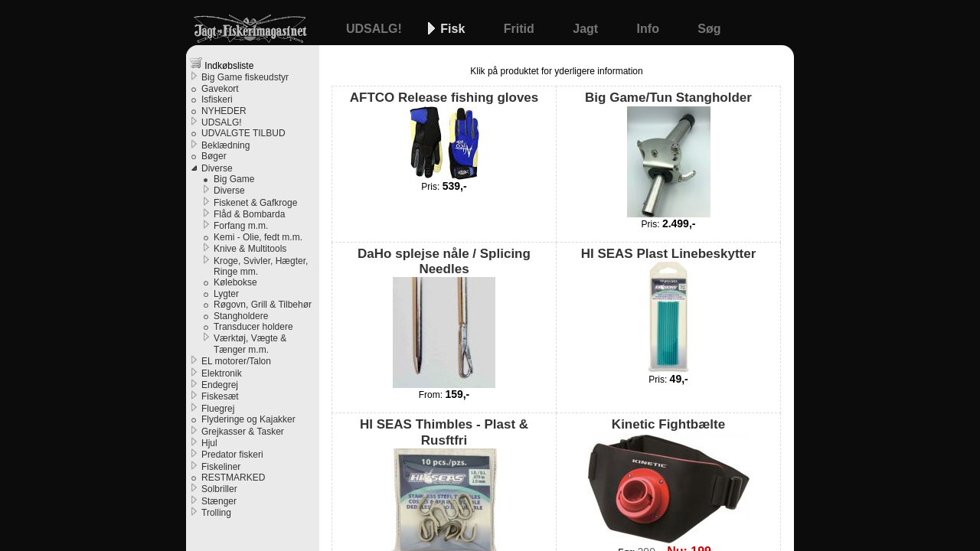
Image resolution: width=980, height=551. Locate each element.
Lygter (226, 294)
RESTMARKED (233, 478)
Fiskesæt (220, 396)
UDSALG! (376, 29)
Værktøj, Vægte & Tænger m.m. (250, 344)
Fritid (521, 29)
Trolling (216, 513)
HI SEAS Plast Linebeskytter (669, 310)
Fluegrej (218, 409)
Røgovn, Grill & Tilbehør (263, 305)
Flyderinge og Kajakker (248, 419)
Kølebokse (235, 282)
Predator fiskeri (232, 455)
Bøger (214, 156)
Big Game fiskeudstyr (245, 77)
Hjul (209, 443)
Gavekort (220, 89)
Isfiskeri (217, 99)
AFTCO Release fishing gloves (444, 135)
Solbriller (219, 489)
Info (650, 29)
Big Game (234, 179)
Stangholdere (241, 316)
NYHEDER (224, 111)
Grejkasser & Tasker (243, 432)
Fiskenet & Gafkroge (255, 203)
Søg (709, 29)
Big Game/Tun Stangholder (668, 153)
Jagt (587, 29)
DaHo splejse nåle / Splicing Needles (444, 318)
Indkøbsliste (222, 64)
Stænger (219, 501)
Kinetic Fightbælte (668, 480)
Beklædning (225, 145)
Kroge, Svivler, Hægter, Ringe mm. (261, 266)
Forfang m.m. (241, 226)
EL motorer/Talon (236, 361)
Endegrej (220, 385)
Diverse (217, 168)
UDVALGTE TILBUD (243, 133)
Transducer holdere (253, 327)
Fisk (454, 29)
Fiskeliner (221, 467)
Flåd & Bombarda (249, 214)
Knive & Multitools (250, 249)
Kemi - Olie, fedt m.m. (258, 237)
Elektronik (222, 373)
